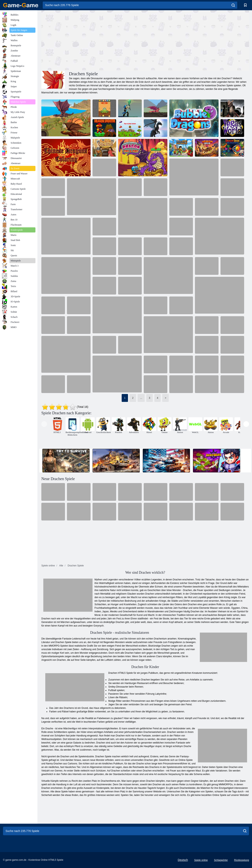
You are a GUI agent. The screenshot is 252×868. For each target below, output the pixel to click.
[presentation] (44, 424)
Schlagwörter (221, 860)
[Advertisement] (93, 40)
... (141, 398)
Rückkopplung (242, 860)
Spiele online (201, 860)
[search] (233, 5)
